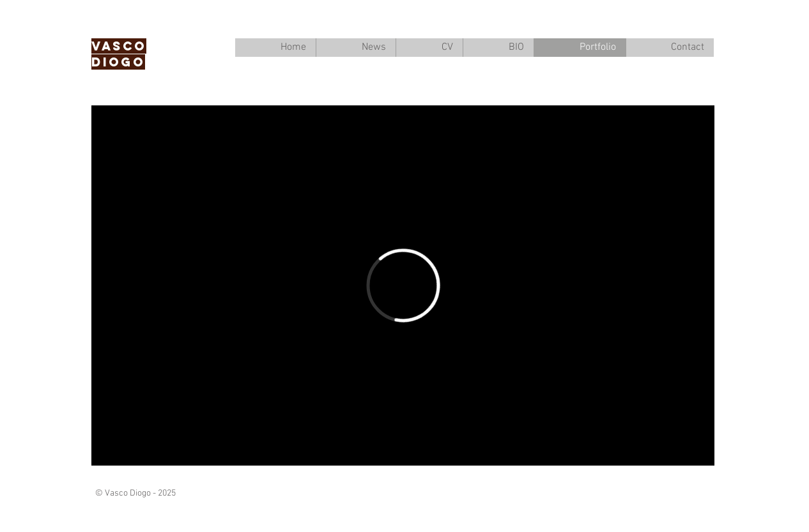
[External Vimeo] (403, 285)
